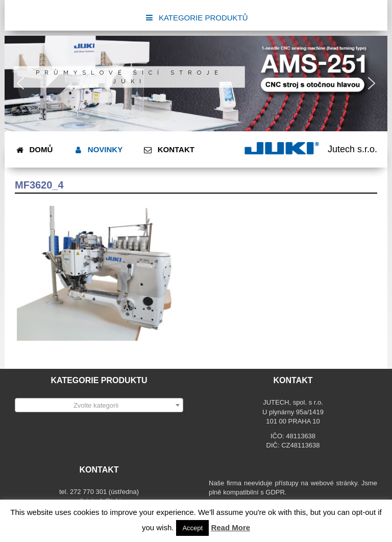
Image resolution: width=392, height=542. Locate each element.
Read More (230, 527)
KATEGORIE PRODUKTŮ (196, 18)
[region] (196, 84)
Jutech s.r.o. (352, 149)
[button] (20, 83)
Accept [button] (192, 528)
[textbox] (99, 406)
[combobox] (99, 405)
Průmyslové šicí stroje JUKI (129, 77)
